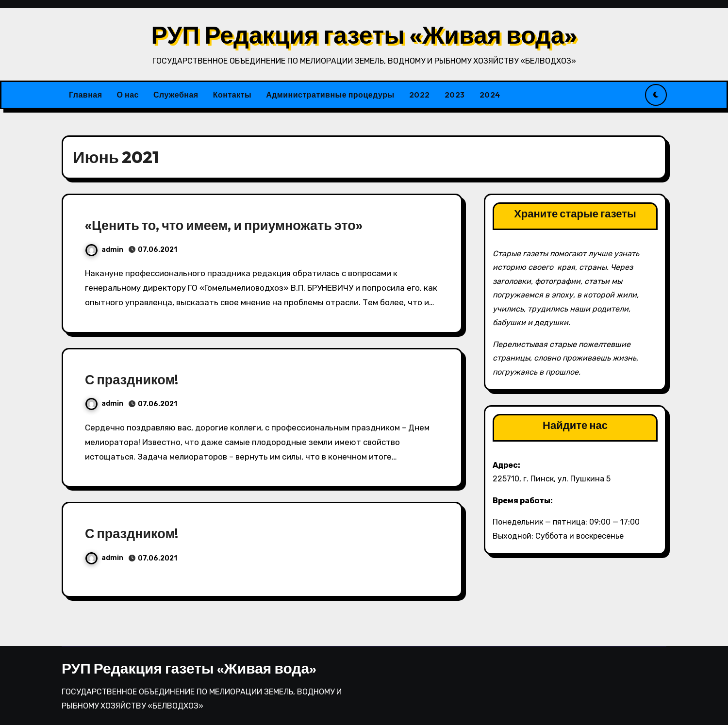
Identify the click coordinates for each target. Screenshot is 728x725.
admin (104, 250)
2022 (420, 95)
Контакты (232, 95)
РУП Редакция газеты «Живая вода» (364, 35)
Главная (86, 95)
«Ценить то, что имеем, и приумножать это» (224, 225)
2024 (490, 95)
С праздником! (132, 379)
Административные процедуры (330, 95)
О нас (128, 95)
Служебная (176, 95)
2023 (455, 95)
